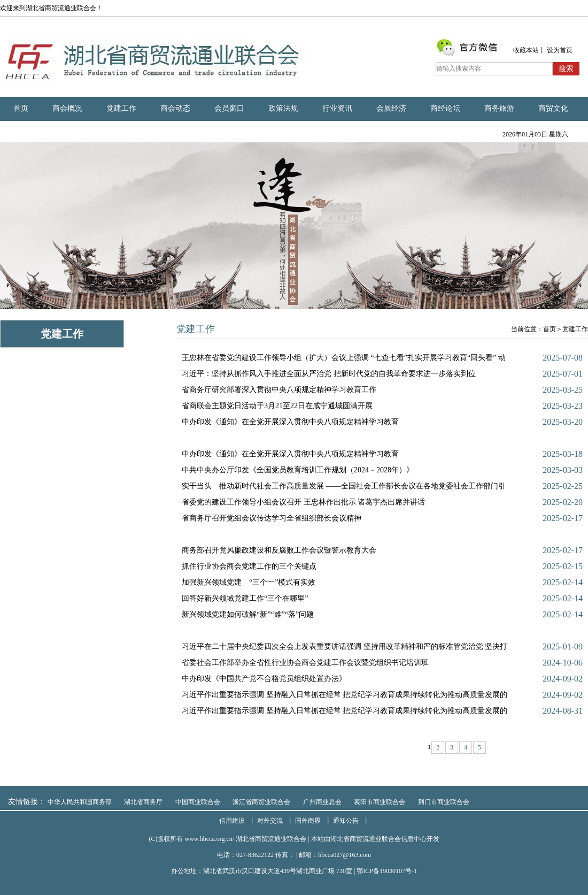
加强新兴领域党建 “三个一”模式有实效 (249, 582)
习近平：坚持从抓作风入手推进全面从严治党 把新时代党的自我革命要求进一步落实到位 (329, 374)
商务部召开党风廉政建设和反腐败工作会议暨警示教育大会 (279, 550)
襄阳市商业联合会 (380, 802)
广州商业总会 (322, 802)
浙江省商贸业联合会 (261, 802)
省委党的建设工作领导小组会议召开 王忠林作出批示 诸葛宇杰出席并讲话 (303, 502)
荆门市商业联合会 (444, 802)
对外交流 (270, 821)
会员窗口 (229, 108)
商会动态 (175, 108)
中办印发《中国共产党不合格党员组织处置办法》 (264, 679)
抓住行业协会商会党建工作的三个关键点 (249, 566)
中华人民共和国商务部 (80, 802)
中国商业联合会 (198, 802)
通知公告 (346, 821)
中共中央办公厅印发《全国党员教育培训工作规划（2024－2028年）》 (298, 470)
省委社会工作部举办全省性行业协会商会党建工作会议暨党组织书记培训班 (305, 663)
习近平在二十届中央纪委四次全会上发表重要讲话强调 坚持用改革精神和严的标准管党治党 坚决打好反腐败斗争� (345, 649)
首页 (21, 108)
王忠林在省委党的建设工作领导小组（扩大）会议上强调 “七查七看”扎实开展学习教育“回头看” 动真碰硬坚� (344, 360)
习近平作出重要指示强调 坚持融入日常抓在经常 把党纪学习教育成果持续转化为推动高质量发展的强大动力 (345, 697)
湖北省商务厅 (143, 802)
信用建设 (232, 821)
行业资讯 (337, 108)
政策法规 (283, 108)
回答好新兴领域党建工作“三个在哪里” (245, 598)
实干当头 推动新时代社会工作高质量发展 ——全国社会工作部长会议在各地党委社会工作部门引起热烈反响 (344, 488)
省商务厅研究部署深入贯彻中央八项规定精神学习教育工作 (279, 390)
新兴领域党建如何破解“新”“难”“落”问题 (248, 614)
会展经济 (391, 108)
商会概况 (67, 108)
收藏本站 (526, 50)
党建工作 (121, 108)
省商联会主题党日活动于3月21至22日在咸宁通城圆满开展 (277, 406)
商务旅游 (499, 108)
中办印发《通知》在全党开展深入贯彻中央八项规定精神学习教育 (290, 422)
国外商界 (308, 821)
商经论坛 (445, 108)
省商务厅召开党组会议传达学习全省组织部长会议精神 (272, 518)
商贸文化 (553, 108)
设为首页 (560, 50)
